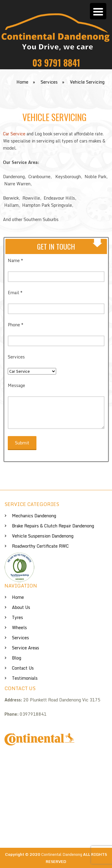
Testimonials (25, 678)
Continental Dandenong (62, 854)
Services (20, 638)
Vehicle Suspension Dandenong (43, 536)
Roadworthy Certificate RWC (40, 546)
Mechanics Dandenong (34, 516)
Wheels (19, 628)
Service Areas (26, 648)
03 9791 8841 (56, 63)
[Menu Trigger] (98, 11)
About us (21, 607)
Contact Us (23, 668)
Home (18, 597)
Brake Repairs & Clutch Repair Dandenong (53, 526)
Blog (17, 658)
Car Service (14, 134)
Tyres (17, 617)
